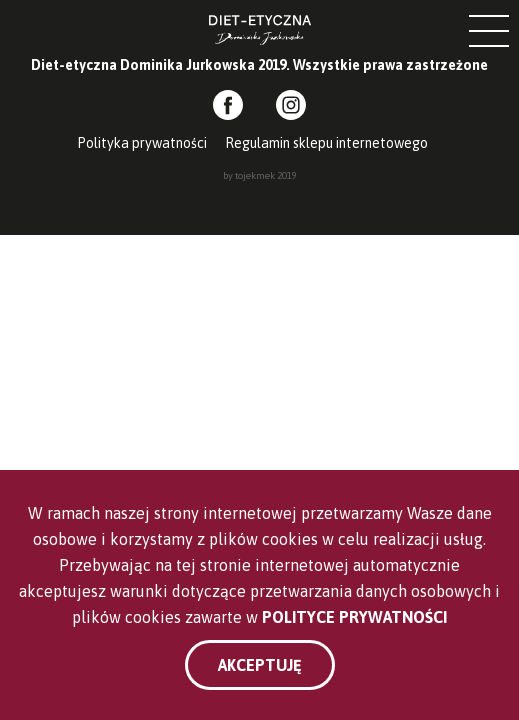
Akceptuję (260, 665)
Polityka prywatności (142, 143)
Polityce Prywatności (354, 617)
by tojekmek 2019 (260, 175)
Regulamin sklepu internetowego (326, 143)
